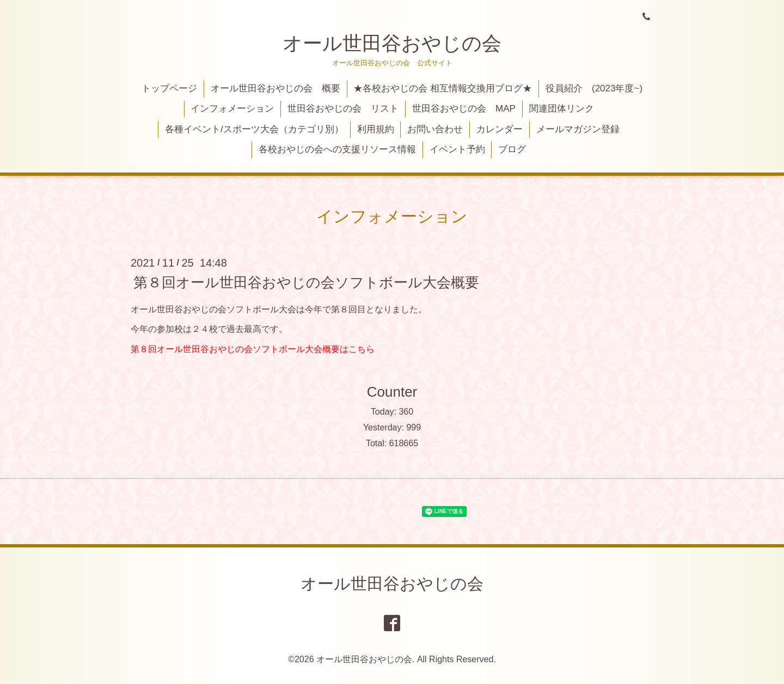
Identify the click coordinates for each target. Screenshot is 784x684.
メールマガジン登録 (578, 129)
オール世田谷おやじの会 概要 (275, 88)
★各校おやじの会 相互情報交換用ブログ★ (443, 88)
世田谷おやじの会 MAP (464, 109)
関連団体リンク (562, 109)
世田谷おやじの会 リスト (343, 109)
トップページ (169, 88)
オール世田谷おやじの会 (392, 43)
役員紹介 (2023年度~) (594, 88)
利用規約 (376, 129)
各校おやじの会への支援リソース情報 (337, 149)
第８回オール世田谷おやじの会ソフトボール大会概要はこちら (253, 349)
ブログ (512, 149)
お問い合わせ (435, 129)
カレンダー (500, 129)
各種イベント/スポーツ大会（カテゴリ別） (254, 129)
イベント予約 (457, 149)
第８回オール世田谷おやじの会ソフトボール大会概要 (306, 282)
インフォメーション (232, 109)
